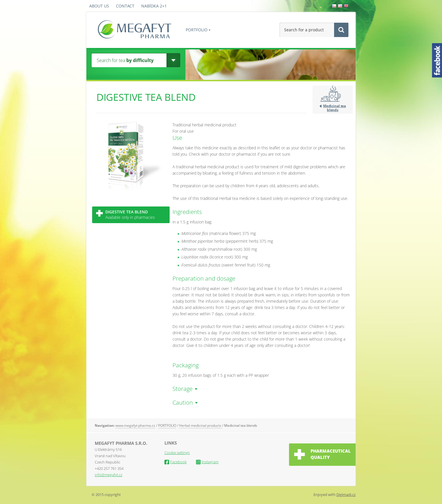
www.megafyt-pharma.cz (135, 425)
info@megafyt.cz (108, 475)
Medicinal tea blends (335, 108)
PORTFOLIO (197, 30)
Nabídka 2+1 (154, 6)
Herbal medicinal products (201, 425)
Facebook (176, 462)
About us (99, 6)
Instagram (207, 462)
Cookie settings (177, 453)
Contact (125, 6)
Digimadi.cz (346, 495)
